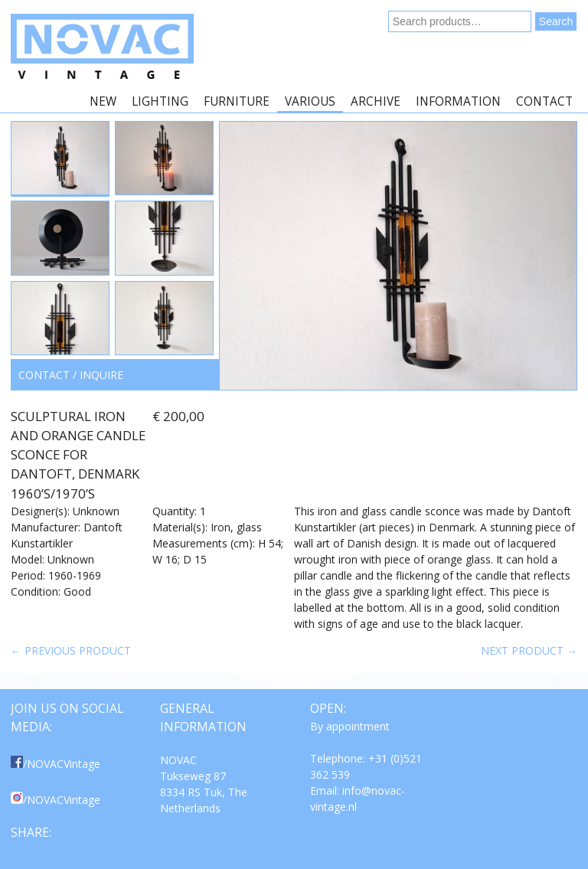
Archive (376, 101)
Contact (544, 101)
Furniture (237, 101)
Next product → (529, 650)
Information (458, 101)
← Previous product (71, 650)
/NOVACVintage (56, 764)
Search (556, 21)
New (103, 101)
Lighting (160, 101)
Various (310, 101)
